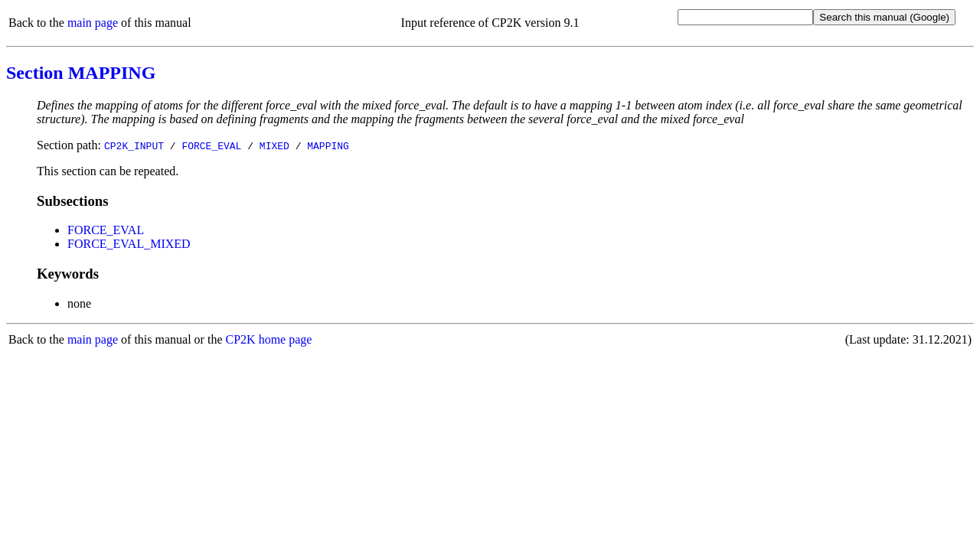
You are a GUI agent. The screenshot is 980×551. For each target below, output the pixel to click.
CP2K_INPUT (134, 145)
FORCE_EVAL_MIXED (129, 244)
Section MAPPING (81, 73)
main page (93, 23)
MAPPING (328, 145)
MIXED (274, 145)
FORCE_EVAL (211, 145)
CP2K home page (269, 339)
